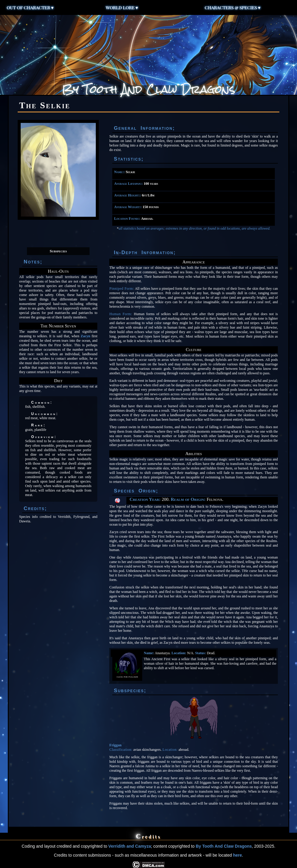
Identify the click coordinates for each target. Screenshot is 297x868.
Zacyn (85, 336)
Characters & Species (233, 7)
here (237, 855)
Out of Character (30, 7)
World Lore (122, 7)
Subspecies (58, 251)
